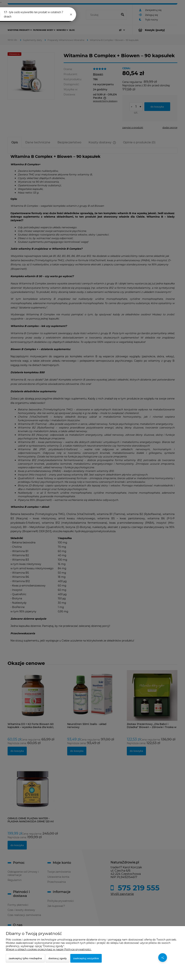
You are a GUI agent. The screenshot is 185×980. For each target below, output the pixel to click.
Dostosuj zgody (58, 958)
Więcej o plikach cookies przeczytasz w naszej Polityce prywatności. (49, 949)
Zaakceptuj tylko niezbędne (25, 958)
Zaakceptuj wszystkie (86, 958)
